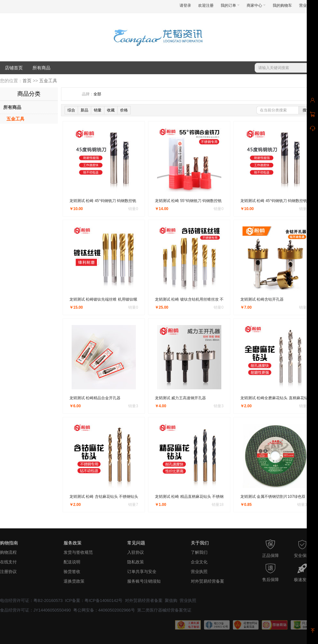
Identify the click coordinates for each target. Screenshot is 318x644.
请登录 (185, 5)
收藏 (111, 110)
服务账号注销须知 (144, 581)
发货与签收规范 (78, 552)
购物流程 (8, 552)
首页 (27, 81)
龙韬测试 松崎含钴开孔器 (262, 299)
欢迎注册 (206, 5)
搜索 (306, 110)
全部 (97, 94)
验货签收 (72, 572)
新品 (84, 110)
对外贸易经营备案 (208, 581)
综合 (71, 110)
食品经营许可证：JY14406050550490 (35, 610)
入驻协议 (136, 552)
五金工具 (48, 81)
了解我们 (199, 552)
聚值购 (171, 600)
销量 (98, 110)
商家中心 (256, 5)
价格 (124, 110)
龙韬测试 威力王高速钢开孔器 (180, 398)
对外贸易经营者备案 (144, 600)
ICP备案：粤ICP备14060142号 (94, 600)
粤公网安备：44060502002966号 (104, 610)
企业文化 (199, 562)
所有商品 (41, 68)
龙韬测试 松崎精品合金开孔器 (95, 398)
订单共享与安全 (142, 572)
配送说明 (72, 562)
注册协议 (8, 572)
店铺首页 (14, 68)
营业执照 (199, 572)
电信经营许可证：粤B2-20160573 (31, 600)
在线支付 (8, 562)
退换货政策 (74, 581)
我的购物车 (282, 5)
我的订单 (230, 5)
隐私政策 (136, 562)
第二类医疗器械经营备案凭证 (164, 610)
